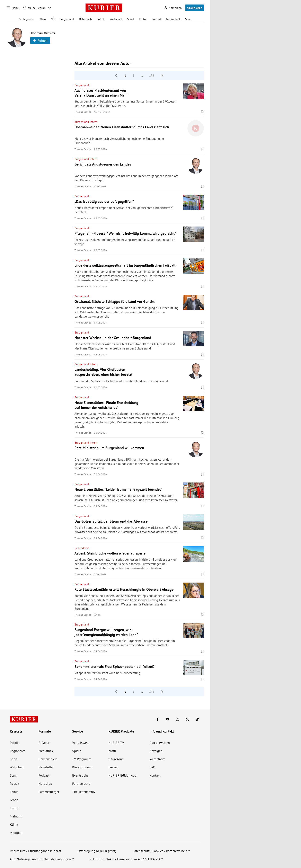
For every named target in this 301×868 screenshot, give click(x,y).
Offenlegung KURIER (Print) (97, 851)
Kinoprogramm (83, 767)
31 (97, 615)
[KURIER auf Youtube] (168, 719)
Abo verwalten (160, 743)
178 (152, 76)
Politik (101, 19)
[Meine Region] (34, 8)
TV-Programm (82, 759)
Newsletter (46, 767)
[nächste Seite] (162, 76)
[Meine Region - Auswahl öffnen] (50, 8)
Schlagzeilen (27, 19)
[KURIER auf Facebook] (158, 719)
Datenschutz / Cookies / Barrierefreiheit (160, 851)
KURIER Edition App (122, 775)
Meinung (16, 816)
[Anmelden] (173, 8)
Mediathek (46, 751)
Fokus (14, 792)
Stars (188, 19)
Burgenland (67, 19)
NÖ (53, 19)
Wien (43, 19)
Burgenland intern (86, 122)
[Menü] (13, 8)
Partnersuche (81, 783)
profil (112, 751)
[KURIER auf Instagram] (177, 719)
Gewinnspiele (48, 759)
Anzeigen (156, 751)
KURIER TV (116, 743)
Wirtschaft (116, 19)
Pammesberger (49, 792)
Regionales (18, 751)
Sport (131, 19)
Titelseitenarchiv (84, 792)
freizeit (15, 783)
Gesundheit (173, 19)
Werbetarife (157, 759)
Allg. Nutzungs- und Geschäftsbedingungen (40, 859)
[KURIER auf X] (187, 719)
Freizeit (156, 19)
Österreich (85, 19)
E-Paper (44, 743)
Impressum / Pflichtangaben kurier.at (36, 851)
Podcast (44, 775)
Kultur (143, 19)
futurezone (116, 759)
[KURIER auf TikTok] (197, 719)
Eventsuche (80, 775)
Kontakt (155, 775)
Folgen (40, 41)
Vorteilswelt (81, 743)
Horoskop (45, 783)
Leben (14, 800)
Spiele (77, 751)
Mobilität (16, 833)
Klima (14, 824)
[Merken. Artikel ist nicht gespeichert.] (202, 112)
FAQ (152, 767)
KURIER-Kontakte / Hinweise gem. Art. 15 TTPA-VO (125, 859)
